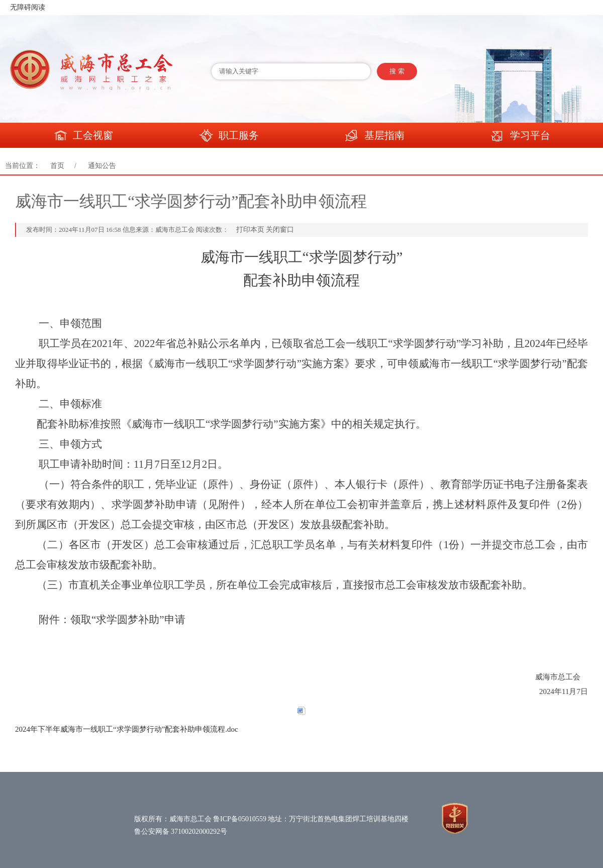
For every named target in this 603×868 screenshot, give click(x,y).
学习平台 (520, 136)
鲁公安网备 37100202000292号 (181, 832)
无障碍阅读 (28, 7)
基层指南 (374, 136)
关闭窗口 (280, 230)
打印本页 (250, 230)
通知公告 (102, 166)
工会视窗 (83, 136)
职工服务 (229, 136)
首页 (57, 166)
